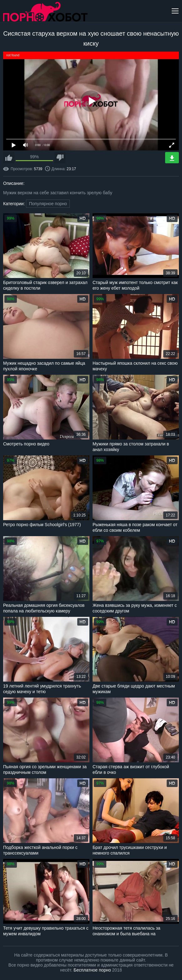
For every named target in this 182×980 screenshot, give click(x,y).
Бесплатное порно (92, 970)
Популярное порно (48, 204)
